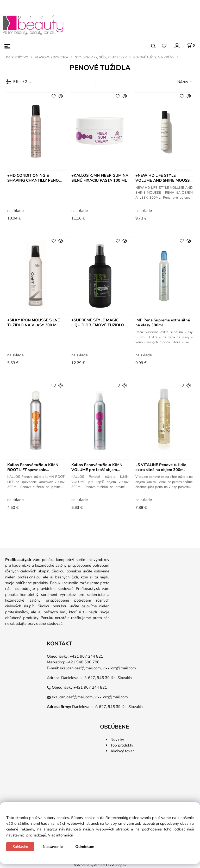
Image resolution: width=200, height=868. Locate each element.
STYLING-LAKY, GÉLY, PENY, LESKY (101, 57)
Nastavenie (53, 847)
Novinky (117, 739)
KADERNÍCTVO (17, 57)
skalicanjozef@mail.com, (81, 668)
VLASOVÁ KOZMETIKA (52, 57)
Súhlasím (20, 847)
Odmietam (85, 847)
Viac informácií (60, 835)
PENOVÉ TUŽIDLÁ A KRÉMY (154, 57)
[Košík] (191, 46)
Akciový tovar (122, 751)
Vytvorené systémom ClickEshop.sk (100, 865)
